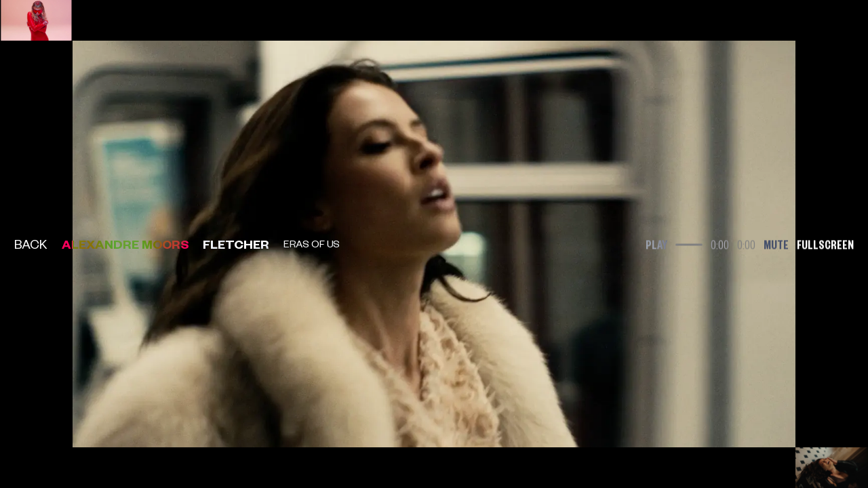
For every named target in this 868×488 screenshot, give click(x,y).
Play (656, 244)
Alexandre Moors (125, 244)
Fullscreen (825, 244)
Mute (776, 244)
